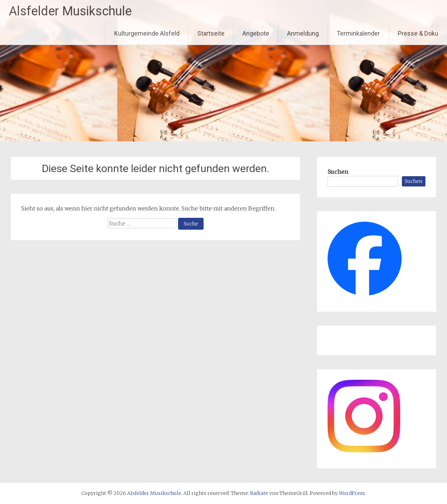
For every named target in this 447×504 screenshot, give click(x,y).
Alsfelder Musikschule (70, 11)
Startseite (211, 33)
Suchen (338, 172)
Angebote (256, 33)
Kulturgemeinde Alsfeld (147, 33)
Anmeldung (303, 33)
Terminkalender (358, 33)
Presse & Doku (418, 33)
